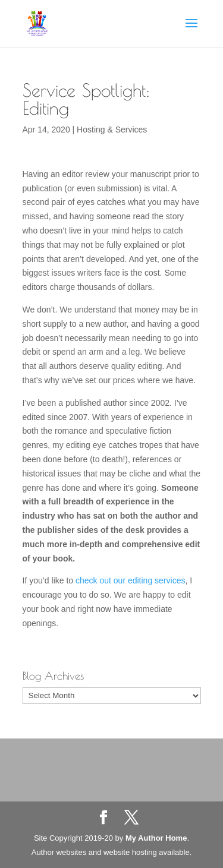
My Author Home (156, 838)
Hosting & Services (112, 130)
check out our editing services (130, 580)
